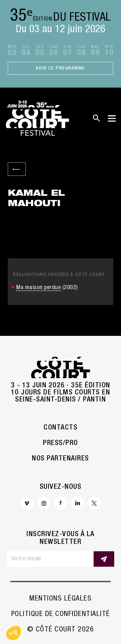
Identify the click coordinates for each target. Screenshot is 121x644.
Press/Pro (60, 443)
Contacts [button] (60, 428)
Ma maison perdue (38, 288)
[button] (14, 633)
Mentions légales (60, 599)
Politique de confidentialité (61, 614)
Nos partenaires (60, 459)
